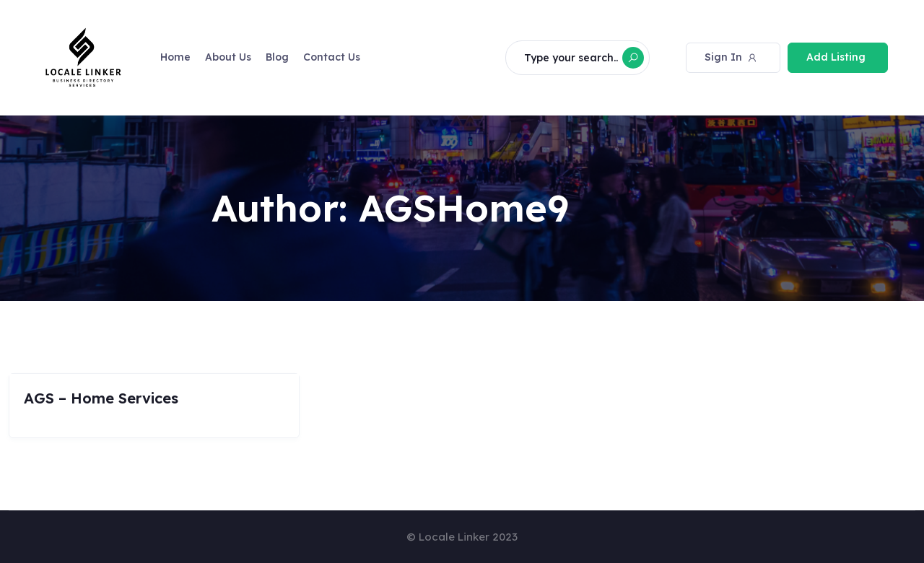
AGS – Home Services (101, 398)
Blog (277, 57)
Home (175, 57)
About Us (228, 57)
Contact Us (332, 57)
